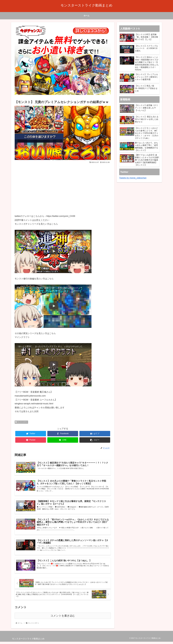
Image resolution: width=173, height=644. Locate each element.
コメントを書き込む (63, 618)
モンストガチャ (21, 422)
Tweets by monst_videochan (133, 178)
